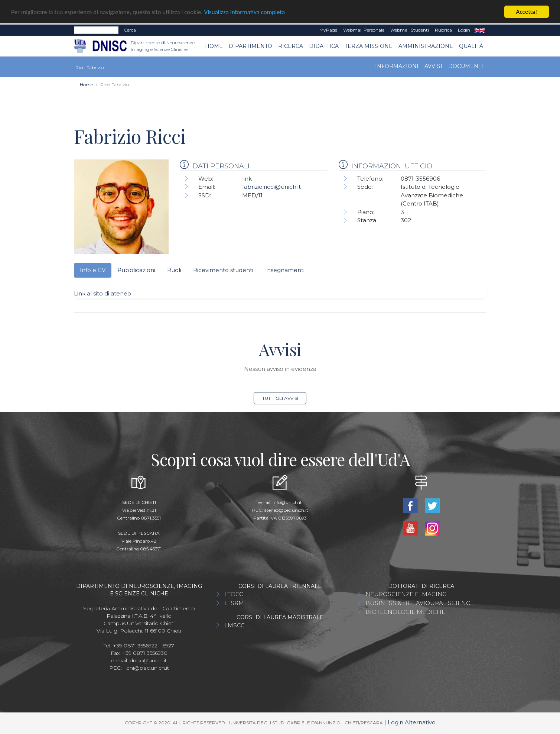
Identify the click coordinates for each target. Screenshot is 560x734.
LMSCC (235, 625)
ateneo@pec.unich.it (286, 510)
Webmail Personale (364, 30)
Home (214, 46)
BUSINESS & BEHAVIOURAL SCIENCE (420, 603)
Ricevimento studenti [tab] (223, 270)
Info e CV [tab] (93, 270)
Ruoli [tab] (174, 270)
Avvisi (433, 66)
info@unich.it (287, 502)
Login (464, 30)
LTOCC (234, 594)
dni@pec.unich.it (148, 668)
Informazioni (397, 66)
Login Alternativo (412, 722)
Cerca (130, 30)
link (247, 179)
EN (480, 30)
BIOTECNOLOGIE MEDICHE (405, 612)
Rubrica (443, 30)
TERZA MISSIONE (369, 46)
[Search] (96, 30)
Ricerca (291, 46)
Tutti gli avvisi (280, 398)
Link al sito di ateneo (102, 293)
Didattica (324, 46)
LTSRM (234, 603)
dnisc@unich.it (148, 660)
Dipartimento (250, 46)
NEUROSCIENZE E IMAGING (406, 594)
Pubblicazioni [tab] (136, 270)
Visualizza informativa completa (245, 12)
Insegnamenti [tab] (285, 270)
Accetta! (527, 12)
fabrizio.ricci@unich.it (271, 187)
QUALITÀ (471, 46)
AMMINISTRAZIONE (426, 46)
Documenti (466, 66)
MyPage (328, 30)
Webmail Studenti (410, 30)
